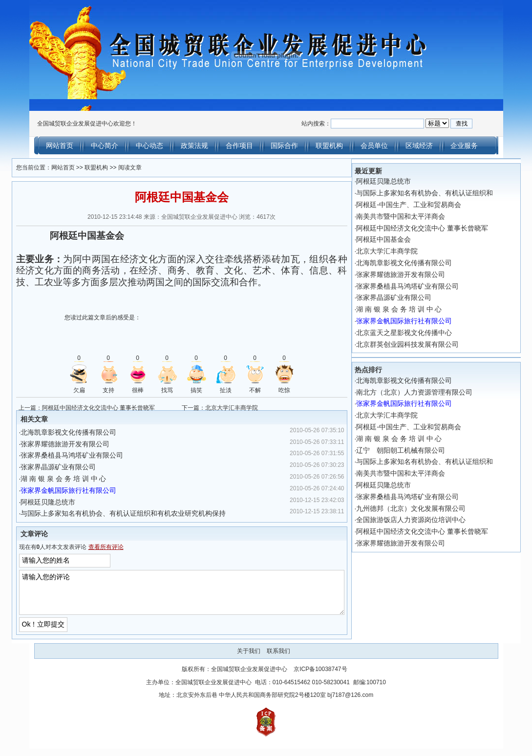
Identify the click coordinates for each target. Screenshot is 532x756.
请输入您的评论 (181, 596)
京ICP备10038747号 (320, 676)
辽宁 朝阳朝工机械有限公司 (412, 450)
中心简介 (105, 146)
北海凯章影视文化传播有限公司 (57, 432)
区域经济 (419, 146)
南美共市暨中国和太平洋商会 (412, 216)
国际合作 (284, 146)
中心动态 (149, 146)
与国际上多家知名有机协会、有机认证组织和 (436, 193)
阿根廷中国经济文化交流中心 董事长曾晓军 (87, 408)
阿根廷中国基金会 (395, 239)
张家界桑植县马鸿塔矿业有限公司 (61, 455)
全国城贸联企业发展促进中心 (249, 676)
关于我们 (249, 658)
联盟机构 (329, 146)
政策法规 (194, 146)
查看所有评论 (94, 547)
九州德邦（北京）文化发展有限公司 (423, 508)
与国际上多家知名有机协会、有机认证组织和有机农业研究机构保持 (112, 513)
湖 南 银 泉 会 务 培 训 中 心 (52, 479)
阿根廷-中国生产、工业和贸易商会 (420, 205)
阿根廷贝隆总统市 (37, 502)
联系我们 (278, 658)
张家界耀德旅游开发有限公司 (54, 444)
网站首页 (60, 146)
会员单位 (374, 146)
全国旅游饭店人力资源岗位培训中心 (423, 520)
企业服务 (464, 146)
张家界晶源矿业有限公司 (47, 467)
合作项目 (239, 146)
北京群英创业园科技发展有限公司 (419, 344)
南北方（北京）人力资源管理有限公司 (426, 392)
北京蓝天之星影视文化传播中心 (416, 333)
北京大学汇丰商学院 (232, 408)
